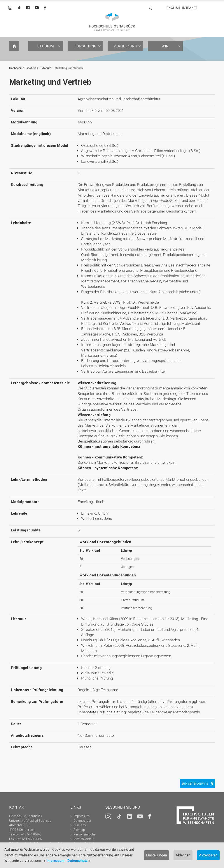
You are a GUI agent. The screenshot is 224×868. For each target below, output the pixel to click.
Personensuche (84, 834)
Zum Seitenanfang (195, 783)
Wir (165, 46)
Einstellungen (157, 855)
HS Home (80, 825)
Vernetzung (125, 46)
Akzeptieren (208, 855)
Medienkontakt (84, 839)
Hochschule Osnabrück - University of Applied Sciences (112, 22)
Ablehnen (183, 855)
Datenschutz (77, 861)
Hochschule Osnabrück (24, 68)
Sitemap (79, 830)
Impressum (56, 861)
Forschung (86, 46)
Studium (46, 46)
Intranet (190, 8)
